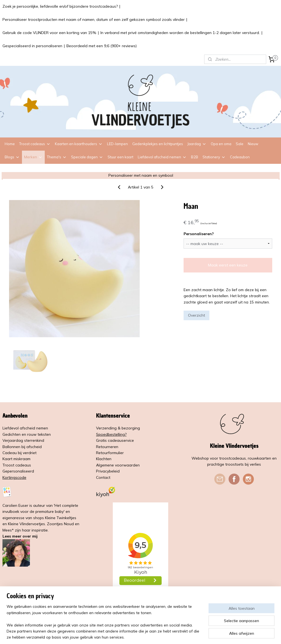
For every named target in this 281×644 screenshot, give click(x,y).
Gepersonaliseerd (18, 471)
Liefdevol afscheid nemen (162, 157)
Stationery (214, 157)
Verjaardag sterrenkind (23, 440)
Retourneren (107, 447)
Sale (240, 144)
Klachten (104, 459)
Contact (103, 477)
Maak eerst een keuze (228, 265)
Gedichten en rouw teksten (27, 434)
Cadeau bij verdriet (19, 453)
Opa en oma (221, 144)
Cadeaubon (240, 157)
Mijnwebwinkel (201, 634)
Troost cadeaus (35, 144)
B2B (195, 157)
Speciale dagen (87, 157)
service (128, 440)
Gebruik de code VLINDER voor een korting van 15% (49, 33)
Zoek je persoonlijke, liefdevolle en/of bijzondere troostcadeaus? (60, 6)
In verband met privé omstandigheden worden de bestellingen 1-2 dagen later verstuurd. (180, 33)
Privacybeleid (108, 471)
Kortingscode (14, 477)
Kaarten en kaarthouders (79, 144)
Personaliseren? (199, 234)
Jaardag (197, 144)
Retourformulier (110, 453)
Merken (33, 157)
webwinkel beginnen (157, 634)
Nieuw (253, 144)
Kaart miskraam (16, 459)
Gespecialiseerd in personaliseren (32, 46)
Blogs (12, 157)
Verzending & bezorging (118, 428)
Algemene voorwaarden (118, 465)
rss (138, 634)
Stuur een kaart (120, 157)
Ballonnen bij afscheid (22, 447)
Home (10, 144)
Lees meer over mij (20, 536)
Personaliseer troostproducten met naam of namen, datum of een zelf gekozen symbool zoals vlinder (94, 19)
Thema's (57, 157)
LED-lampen (117, 144)
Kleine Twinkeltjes (61, 518)
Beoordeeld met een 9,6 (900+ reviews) (102, 46)
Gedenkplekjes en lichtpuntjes (158, 144)
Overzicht (196, 315)
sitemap (128, 634)
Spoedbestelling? (111, 434)
